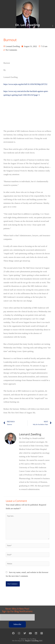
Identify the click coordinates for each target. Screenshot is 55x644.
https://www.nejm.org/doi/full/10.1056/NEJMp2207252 (25, 84)
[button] (53, 26)
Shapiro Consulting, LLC (34, 641)
